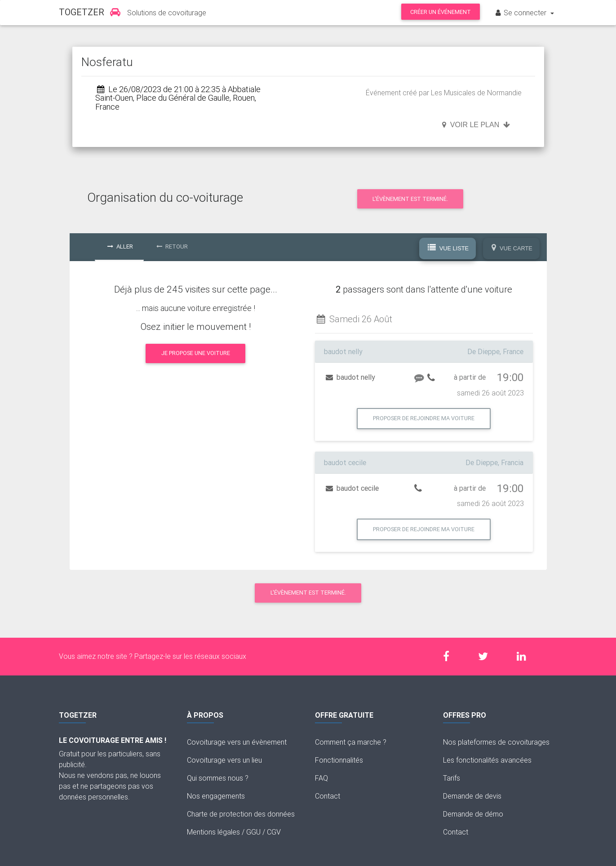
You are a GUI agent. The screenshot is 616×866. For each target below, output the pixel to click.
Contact (328, 796)
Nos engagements (216, 796)
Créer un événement (441, 12)
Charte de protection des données (241, 814)
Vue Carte (512, 248)
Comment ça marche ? (351, 742)
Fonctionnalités (339, 760)
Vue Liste (448, 248)
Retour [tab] (172, 246)
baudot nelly (350, 377)
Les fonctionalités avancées (487, 760)
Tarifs (452, 778)
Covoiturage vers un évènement (237, 742)
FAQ (321, 778)
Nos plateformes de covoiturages (496, 742)
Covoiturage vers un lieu (224, 760)
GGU (253, 832)
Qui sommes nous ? (218, 778)
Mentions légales (213, 832)
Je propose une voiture (196, 353)
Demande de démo (473, 814)
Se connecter (521, 13)
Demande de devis (472, 796)
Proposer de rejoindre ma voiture (424, 418)
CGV (274, 832)
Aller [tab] (120, 246)
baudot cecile (352, 488)
